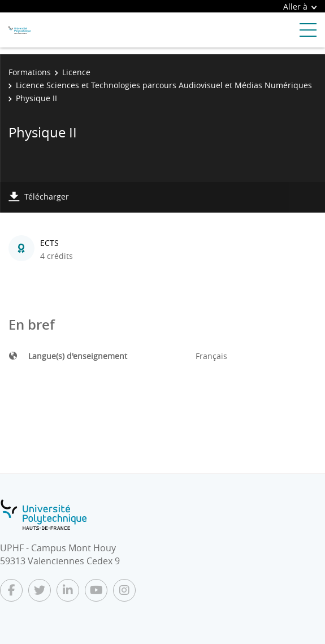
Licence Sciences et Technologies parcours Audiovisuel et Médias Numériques (164, 85)
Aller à (300, 7)
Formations (30, 72)
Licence (76, 72)
